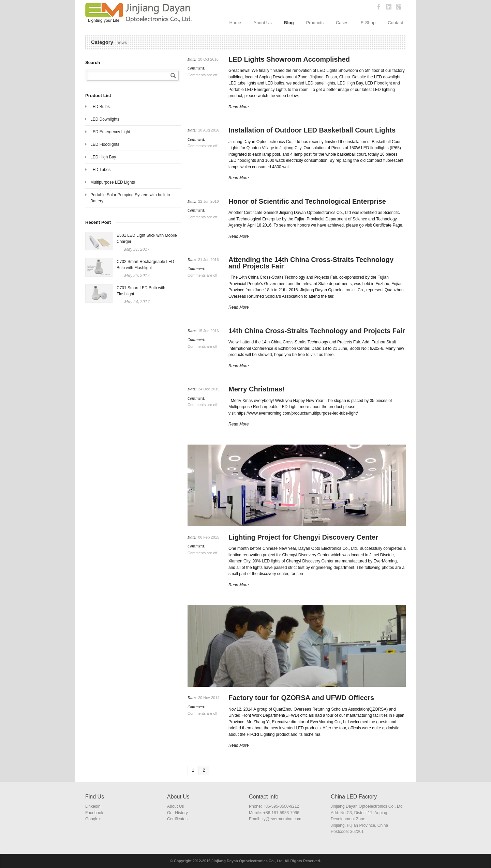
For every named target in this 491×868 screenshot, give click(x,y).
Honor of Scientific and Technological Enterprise (307, 201)
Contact (395, 23)
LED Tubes (100, 170)
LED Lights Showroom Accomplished (289, 59)
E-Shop (368, 23)
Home (235, 23)
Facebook (94, 813)
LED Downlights (105, 119)
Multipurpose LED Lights (113, 182)
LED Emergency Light (110, 132)
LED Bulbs (100, 107)
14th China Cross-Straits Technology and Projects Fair (317, 331)
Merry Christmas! (257, 389)
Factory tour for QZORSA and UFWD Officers (301, 698)
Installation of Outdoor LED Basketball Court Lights (312, 130)
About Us (262, 23)
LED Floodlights (105, 144)
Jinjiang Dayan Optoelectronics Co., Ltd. (247, 861)
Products (315, 23)
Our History (177, 813)
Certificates (177, 819)
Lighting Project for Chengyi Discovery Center (303, 537)
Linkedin (93, 806)
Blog (289, 23)
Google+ (93, 819)
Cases (342, 23)
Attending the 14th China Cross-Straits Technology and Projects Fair (311, 263)
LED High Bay (103, 157)
